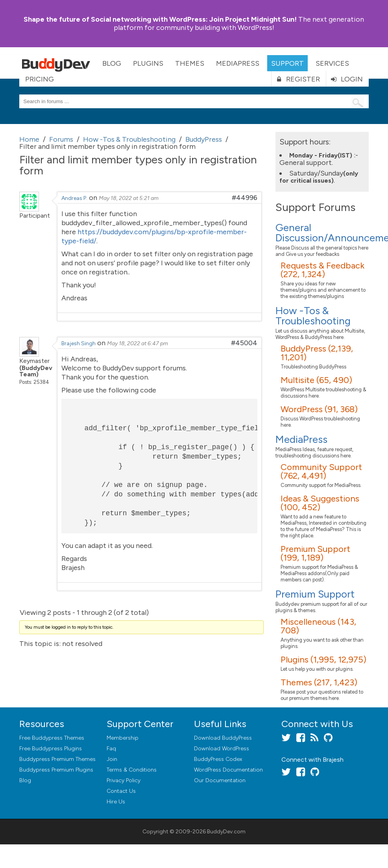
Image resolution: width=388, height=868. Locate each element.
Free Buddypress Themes (52, 738)
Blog (112, 63)
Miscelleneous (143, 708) (318, 626)
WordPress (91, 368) (319, 409)
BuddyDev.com (226, 832)
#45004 (244, 343)
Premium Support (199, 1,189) (315, 553)
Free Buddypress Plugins (51, 749)
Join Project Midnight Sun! (160, 19)
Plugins (148, 63)
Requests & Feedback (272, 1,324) (322, 270)
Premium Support (315, 594)
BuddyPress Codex (218, 759)
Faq (111, 749)
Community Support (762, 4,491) (321, 471)
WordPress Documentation (228, 770)
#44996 (245, 198)
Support (287, 63)
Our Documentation (220, 780)
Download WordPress (222, 749)
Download (223, 738)
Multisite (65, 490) (316, 380)
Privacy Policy (124, 780)
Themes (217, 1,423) (319, 682)
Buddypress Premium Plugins (56, 770)
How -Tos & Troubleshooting (313, 316)
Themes (190, 63)
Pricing (40, 79)
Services (332, 63)
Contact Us (121, 791)
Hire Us (116, 802)
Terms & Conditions (132, 770)
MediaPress (238, 63)
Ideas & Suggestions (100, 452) (320, 503)
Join (112, 759)
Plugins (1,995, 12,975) (323, 660)
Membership (123, 738)
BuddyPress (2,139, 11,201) (317, 353)
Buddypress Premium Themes (57, 759)
